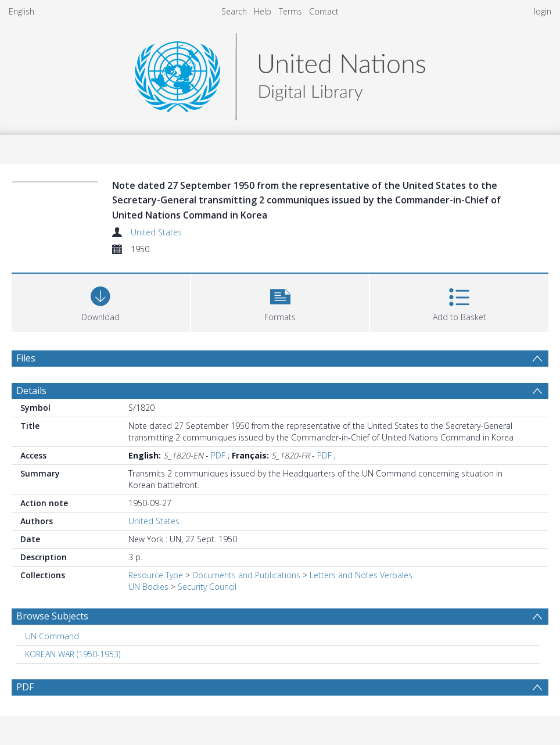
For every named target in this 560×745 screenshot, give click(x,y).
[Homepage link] (280, 74)
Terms (290, 11)
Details (31, 391)
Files (26, 358)
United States (156, 232)
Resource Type (156, 575)
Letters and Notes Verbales (361, 575)
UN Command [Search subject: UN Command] (52, 636)
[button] (280, 301)
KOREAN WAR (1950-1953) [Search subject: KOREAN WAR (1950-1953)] (73, 654)
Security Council (207, 587)
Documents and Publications (246, 575)
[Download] (101, 301)
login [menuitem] (543, 11)
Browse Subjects (52, 616)
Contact (324, 11)
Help (263, 11)
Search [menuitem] (234, 11)
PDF (218, 455)
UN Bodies (148, 587)
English (21, 11)
